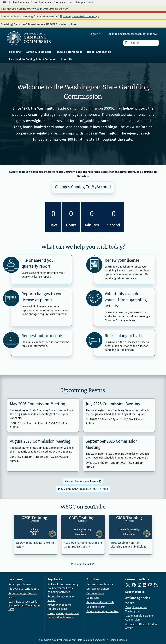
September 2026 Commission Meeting (112, 444)
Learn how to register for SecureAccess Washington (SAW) (24, 606)
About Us (67, 59)
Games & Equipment (38, 52)
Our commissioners (98, 589)
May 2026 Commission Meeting (38, 404)
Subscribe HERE (19, 172)
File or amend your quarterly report (38, 263)
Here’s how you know (80, 2)
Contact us (93, 598)
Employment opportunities (102, 611)
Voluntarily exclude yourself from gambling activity (126, 300)
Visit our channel (83, 564)
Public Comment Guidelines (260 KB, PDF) (83, 489)
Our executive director (100, 584)
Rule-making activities (125, 336)
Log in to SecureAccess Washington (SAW (132, 34)
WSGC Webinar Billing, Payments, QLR (36, 545)
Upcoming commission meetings (80, 16)
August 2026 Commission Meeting (40, 441)
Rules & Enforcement (69, 52)
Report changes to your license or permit (43, 297)
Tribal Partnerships (99, 52)
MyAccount (37, 9)
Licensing (15, 52)
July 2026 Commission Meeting (113, 404)
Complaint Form (96, 607)
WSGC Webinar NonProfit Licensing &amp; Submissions (128, 546)
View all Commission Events (82, 481)
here (74, 24)
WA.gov (130, 603)
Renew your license (122, 260)
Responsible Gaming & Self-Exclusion (33, 59)
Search (126, 43)
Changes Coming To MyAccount (83, 187)
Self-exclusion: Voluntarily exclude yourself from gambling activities (63, 588)
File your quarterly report (24, 589)
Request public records (42, 336)
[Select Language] (84, 34)
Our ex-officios (95, 593)
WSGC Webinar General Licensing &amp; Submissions (83, 545)
